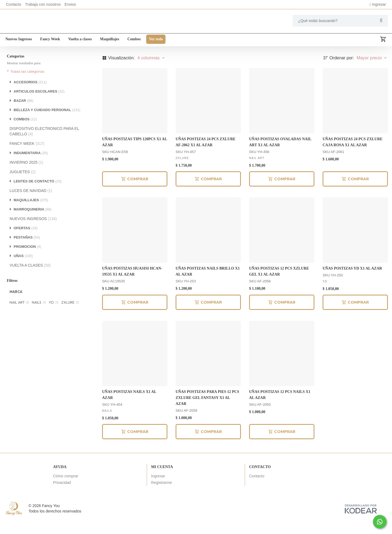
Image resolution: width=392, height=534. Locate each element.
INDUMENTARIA (31, 167)
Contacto (14, 4)
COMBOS (25, 133)
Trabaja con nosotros (43, 4)
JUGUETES (23, 186)
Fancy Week (50, 40)
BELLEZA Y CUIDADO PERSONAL (47, 124)
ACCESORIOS (30, 96)
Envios (70, 4)
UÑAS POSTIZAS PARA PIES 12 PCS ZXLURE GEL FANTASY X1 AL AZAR (207, 412)
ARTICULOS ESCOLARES (39, 106)
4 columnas (151, 72)
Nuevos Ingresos (19, 40)
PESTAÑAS (27, 251)
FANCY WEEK (27, 158)
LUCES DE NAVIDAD (31, 205)
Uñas (30, 53)
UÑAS (23, 270)
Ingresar (378, 4)
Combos (134, 40)
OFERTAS (26, 242)
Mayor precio (372, 72)
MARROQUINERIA (33, 223)
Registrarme (161, 497)
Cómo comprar (66, 490)
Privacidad (62, 497)
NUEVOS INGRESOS (33, 233)
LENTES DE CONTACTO (38, 195)
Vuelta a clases (80, 40)
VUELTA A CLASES (30, 279)
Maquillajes (110, 40)
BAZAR (23, 115)
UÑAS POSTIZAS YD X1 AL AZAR (352, 283)
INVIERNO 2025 (26, 176)
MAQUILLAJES (31, 214)
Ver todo (156, 40)
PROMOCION (27, 261)
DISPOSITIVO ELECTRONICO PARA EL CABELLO (44, 145)
